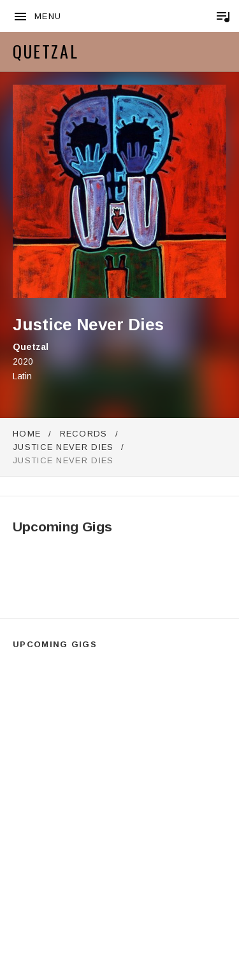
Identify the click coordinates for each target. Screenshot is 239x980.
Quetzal (46, 51)
